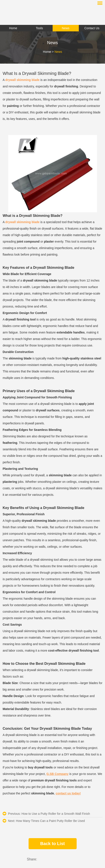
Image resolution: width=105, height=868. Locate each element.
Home (47, 52)
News (58, 52)
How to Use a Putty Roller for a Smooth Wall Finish (56, 814)
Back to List (52, 844)
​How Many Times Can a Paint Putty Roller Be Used (50, 821)
